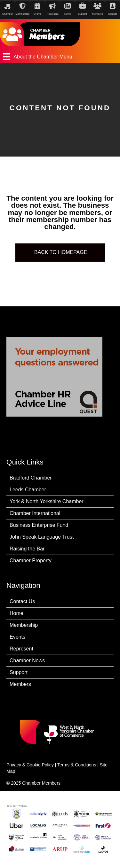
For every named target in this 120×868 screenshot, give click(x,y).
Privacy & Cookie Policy (30, 765)
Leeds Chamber (28, 490)
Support (19, 672)
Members (20, 684)
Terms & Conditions (77, 765)
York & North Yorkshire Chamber (47, 501)
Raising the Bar (27, 549)
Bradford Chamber (31, 478)
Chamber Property (31, 561)
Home (16, 613)
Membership (24, 625)
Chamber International (35, 513)
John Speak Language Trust (42, 537)
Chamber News (27, 661)
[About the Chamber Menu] (60, 57)
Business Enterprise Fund (39, 525)
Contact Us (22, 601)
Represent (21, 649)
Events (17, 637)
